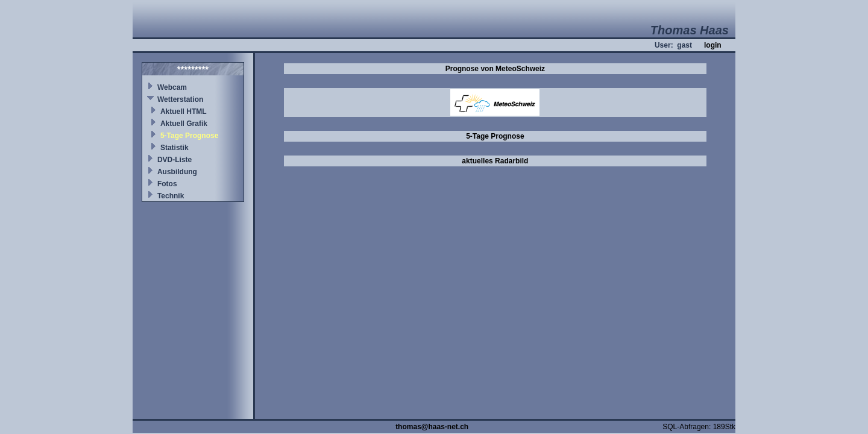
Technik (171, 196)
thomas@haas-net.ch (432, 427)
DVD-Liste (175, 160)
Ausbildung (177, 172)
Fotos (167, 184)
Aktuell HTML (184, 112)
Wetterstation (180, 99)
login (713, 45)
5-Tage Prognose (189, 136)
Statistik (175, 148)
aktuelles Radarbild (495, 161)
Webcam (172, 87)
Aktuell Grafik (184, 124)
